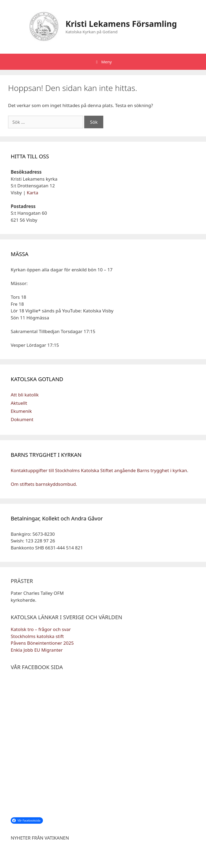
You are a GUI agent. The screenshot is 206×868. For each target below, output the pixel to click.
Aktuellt (19, 403)
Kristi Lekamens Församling (121, 24)
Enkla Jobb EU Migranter (37, 650)
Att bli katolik (25, 395)
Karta (33, 193)
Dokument (22, 419)
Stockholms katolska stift (37, 636)
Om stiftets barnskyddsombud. (44, 484)
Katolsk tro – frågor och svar (41, 629)
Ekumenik (21, 411)
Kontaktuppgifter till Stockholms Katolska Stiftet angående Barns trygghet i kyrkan (99, 470)
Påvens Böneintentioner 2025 (42, 643)
